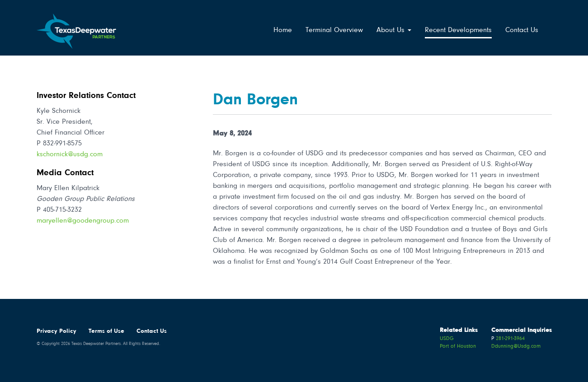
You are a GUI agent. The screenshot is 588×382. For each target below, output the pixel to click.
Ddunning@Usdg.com (516, 346)
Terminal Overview (334, 30)
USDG (447, 339)
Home (283, 30)
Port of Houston (458, 346)
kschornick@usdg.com (70, 154)
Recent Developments (458, 30)
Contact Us (522, 30)
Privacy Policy (56, 331)
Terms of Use (106, 331)
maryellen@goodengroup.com (83, 221)
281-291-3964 (510, 339)
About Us (394, 30)
